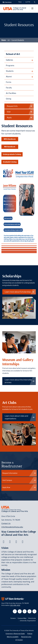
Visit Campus (19, 480)
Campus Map (22, 618)
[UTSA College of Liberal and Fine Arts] (15, 9)
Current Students (18, 40)
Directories (32, 618)
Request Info (19, 106)
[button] (35, 2)
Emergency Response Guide (15, 634)
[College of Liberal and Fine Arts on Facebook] (4, 542)
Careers (13, 618)
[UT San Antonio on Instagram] (34, 611)
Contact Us (6, 523)
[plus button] (19, 60)
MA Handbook (10, 147)
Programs (10, 66)
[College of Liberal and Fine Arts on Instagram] (23, 542)
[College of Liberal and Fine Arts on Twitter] (10, 542)
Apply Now (19, 487)
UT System (19, 640)
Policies (30, 634)
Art (9, 40)
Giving (9, 99)
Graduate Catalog (10, 162)
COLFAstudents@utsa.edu (12, 527)
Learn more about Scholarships (19, 292)
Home (4, 40)
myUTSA (28, 2)
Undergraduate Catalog (12, 154)
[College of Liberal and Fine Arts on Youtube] (16, 542)
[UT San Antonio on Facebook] (15, 611)
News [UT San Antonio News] (20, 2)
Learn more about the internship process (19, 381)
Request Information (19, 473)
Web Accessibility (13, 637)
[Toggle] (32, 9)
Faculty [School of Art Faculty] (9, 88)
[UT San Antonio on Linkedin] (30, 611)
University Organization (28, 621)
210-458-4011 (15, 605)
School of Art (13, 54)
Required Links (26, 637)
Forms (9, 82)
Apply (19, 118)
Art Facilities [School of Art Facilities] (11, 93)
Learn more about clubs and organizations (19, 417)
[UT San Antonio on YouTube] (25, 611)
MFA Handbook (10, 139)
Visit (19, 112)
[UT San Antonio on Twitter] (20, 611)
